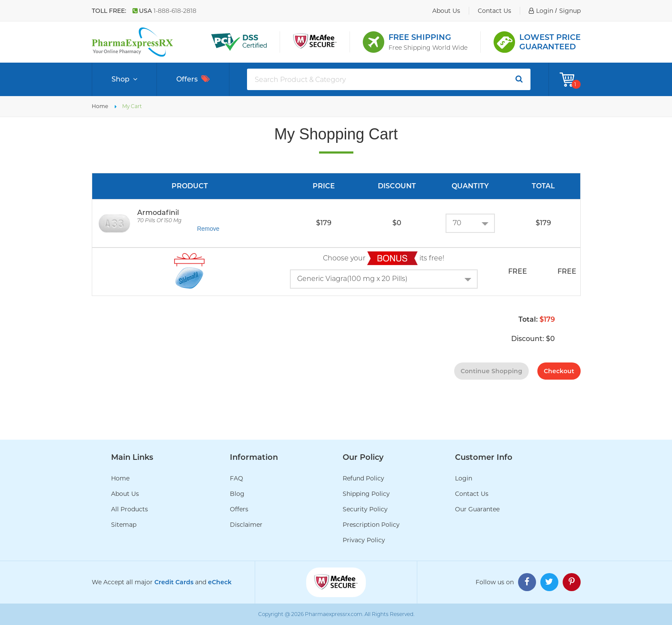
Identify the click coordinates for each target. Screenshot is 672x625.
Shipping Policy (366, 494)
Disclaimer (246, 525)
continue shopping (491, 371)
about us (446, 11)
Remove (208, 229)
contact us (494, 11)
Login (464, 478)
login (545, 11)
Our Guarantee (477, 509)
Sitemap (124, 525)
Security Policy (365, 509)
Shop (124, 79)
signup (570, 11)
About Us (125, 494)
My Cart (132, 106)
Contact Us (472, 494)
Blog (237, 494)
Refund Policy (363, 478)
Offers (193, 79)
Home (100, 106)
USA (164, 11)
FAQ (237, 478)
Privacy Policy (364, 540)
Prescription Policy (371, 525)
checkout (559, 371)
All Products (130, 509)
